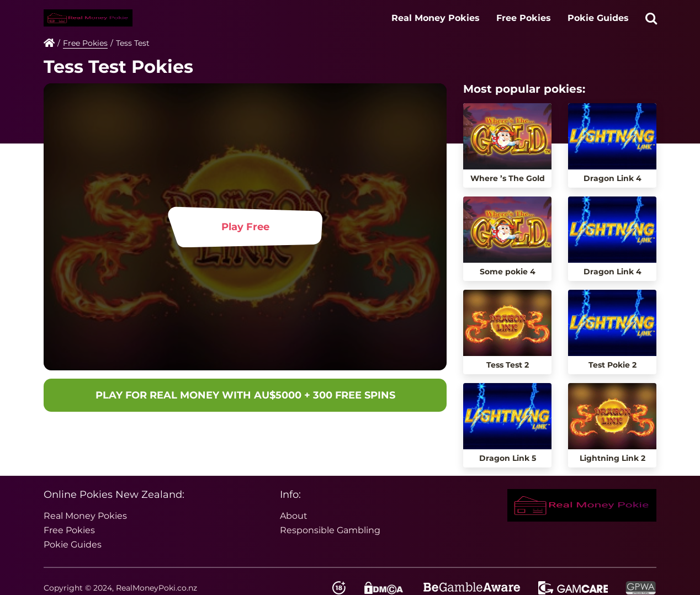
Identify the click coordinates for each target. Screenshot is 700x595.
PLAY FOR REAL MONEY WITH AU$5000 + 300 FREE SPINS (245, 395)
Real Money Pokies (436, 18)
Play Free (245, 227)
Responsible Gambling (330, 530)
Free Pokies (524, 18)
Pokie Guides (598, 18)
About (294, 516)
